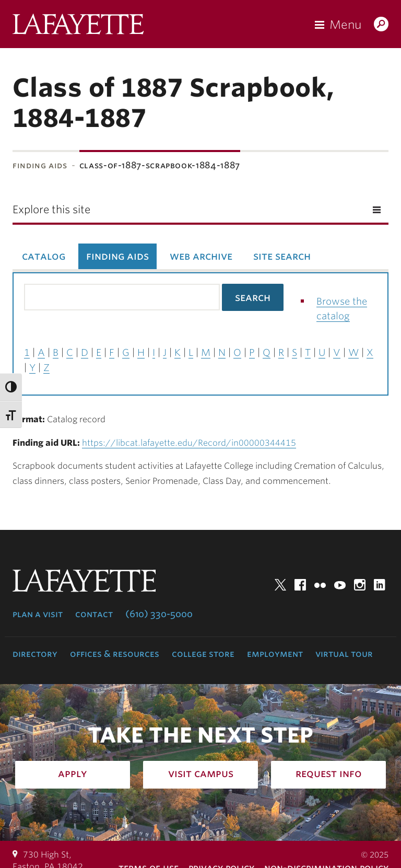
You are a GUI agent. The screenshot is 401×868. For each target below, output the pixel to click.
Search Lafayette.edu (381, 25)
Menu (345, 25)
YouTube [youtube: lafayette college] (340, 585)
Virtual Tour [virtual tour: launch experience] (344, 654)
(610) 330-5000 (159, 614)
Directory (35, 654)
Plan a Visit (38, 614)
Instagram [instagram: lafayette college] (360, 585)
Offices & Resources (115, 654)
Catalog (44, 256)
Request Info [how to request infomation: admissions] (329, 773)
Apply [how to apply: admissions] (73, 773)
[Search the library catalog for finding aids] (122, 297)
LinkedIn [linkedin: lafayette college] (380, 585)
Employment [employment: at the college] (275, 654)
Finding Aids (40, 165)
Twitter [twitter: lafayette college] (280, 585)
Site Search (282, 256)
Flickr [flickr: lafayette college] (320, 585)
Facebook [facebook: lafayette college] (300, 585)
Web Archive (201, 256)
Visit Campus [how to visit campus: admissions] (201, 773)
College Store (203, 654)
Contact (94, 614)
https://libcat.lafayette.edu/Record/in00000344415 (189, 443)
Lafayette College (78, 27)
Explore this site (51, 210)
